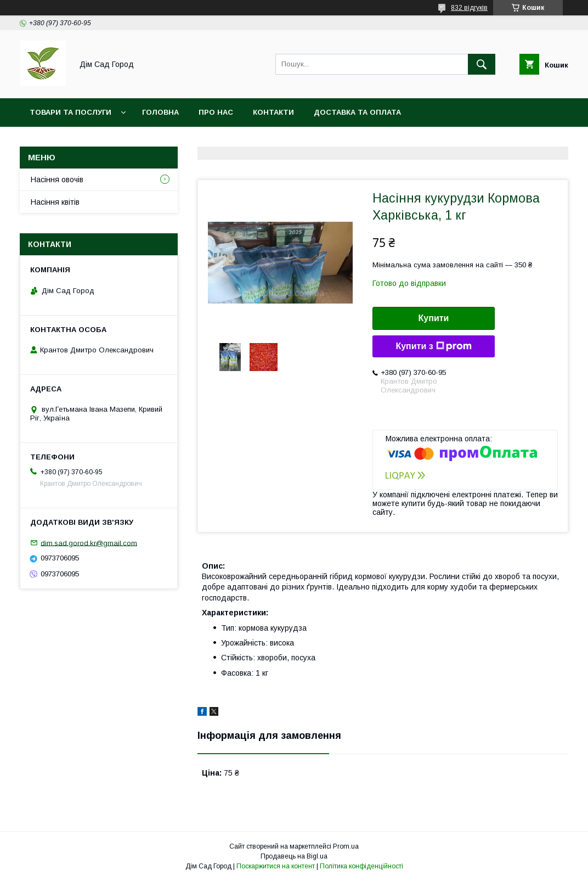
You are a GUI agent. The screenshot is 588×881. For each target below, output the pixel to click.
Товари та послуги (70, 112)
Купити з (433, 346)
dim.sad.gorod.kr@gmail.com (89, 543)
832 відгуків (469, 8)
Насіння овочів (57, 179)
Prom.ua (346, 846)
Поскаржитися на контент (276, 866)
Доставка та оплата (357, 112)
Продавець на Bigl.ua (294, 856)
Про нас (216, 112)
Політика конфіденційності (361, 866)
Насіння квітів (55, 202)
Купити (434, 318)
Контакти (273, 112)
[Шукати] (482, 64)
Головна (160, 112)
